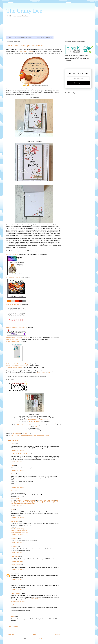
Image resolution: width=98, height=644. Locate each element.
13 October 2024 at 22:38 (18, 601)
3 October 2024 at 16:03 (17, 450)
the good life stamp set (35, 421)
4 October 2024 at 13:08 (17, 487)
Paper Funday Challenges (18, 529)
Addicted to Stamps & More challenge (17, 327)
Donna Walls (14, 521)
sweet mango (41, 423)
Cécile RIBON (15, 556)
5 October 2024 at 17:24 (17, 535)
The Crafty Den (24, 11)
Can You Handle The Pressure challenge (18, 338)
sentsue (13, 583)
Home (10, 37)
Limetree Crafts (24, 436)
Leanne (39, 373)
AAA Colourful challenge (13, 277)
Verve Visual (46, 436)
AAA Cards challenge (12, 254)
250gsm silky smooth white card (25, 425)
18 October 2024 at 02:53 (18, 623)
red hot (48, 423)
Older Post (58, 635)
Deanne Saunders (16, 593)
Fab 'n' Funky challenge (13, 339)
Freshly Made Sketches (13, 341)
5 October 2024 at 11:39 (17, 518)
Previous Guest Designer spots (44, 37)
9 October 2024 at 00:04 (17, 590)
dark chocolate (33, 423)
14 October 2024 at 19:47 (18, 613)
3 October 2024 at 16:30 (17, 462)
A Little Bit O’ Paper (37, 599)
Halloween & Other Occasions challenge (18, 364)
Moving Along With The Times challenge (17, 366)
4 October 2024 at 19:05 (17, 506)
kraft (27, 423)
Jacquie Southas (16, 565)
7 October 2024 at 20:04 (17, 561)
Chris (12, 466)
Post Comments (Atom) (38, 639)
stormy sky (55, 423)
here (36, 427)
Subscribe (78, 83)
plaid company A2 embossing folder (38, 420)
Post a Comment (13, 627)
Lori (49, 373)
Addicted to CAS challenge (14, 304)
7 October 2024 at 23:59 (17, 570)
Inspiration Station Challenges (19, 530)
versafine (39, 436)
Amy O (13, 573)
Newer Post (11, 635)
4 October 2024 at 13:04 (17, 470)
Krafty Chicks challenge (26, 51)
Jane (12, 509)
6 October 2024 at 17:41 (17, 553)
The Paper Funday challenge (14, 367)
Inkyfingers (14, 538)
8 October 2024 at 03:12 (17, 580)
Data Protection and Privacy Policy (24, 37)
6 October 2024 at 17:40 (17, 543)
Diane (44, 373)
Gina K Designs (15, 436)
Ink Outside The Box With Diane (20, 454)
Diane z (13, 617)
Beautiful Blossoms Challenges (19, 532)
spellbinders (33, 436)
